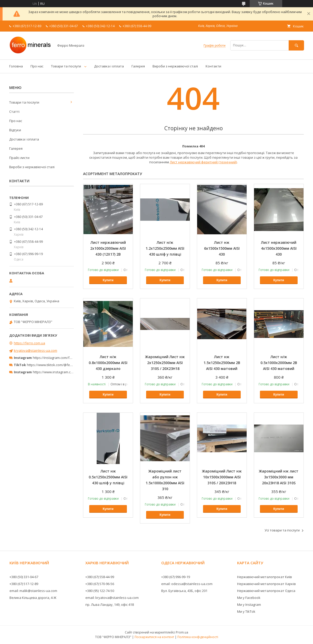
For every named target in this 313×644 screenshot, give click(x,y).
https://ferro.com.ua (29, 343)
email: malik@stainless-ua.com (33, 591)
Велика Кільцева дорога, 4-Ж (33, 598)
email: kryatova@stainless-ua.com (112, 598)
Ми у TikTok (246, 611)
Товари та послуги (66, 66)
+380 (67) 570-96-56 (100, 584)
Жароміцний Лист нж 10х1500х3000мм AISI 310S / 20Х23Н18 (222, 477)
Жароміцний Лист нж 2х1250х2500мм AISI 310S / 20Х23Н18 (165, 363)
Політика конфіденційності (198, 637)
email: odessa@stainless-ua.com (187, 584)
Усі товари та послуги (282, 530)
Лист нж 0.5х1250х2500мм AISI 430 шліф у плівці (108, 477)
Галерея (138, 66)
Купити (108, 280)
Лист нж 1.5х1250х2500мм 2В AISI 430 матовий (222, 363)
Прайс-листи (19, 158)
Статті (14, 112)
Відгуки (15, 130)
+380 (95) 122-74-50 (100, 591)
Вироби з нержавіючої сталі (175, 66)
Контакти (213, 66)
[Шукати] (296, 45)
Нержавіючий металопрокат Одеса (266, 591)
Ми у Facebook (249, 598)
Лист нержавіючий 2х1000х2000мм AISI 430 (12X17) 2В (108, 248)
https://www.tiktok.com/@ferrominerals (58, 365)
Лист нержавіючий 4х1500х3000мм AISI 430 (279, 248)
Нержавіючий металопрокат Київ (265, 577)
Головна (16, 66)
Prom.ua (182, 632)
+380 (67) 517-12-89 (24, 584)
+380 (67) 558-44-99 (100, 577)
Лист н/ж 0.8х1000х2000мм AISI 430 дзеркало (108, 363)
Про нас (37, 66)
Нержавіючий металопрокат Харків (266, 584)
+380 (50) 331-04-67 (24, 577)
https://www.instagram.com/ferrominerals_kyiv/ (70, 372)
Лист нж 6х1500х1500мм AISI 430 (222, 248)
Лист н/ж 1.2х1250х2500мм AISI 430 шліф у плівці (165, 248)
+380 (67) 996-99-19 (176, 577)
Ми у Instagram (249, 605)
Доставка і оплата (109, 66)
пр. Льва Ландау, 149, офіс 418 (110, 605)
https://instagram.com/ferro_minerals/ (63, 358)
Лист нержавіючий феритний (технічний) (203, 162)
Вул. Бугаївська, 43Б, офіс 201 (184, 591)
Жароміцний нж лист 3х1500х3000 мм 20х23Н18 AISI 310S (279, 477)
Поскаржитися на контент (154, 637)
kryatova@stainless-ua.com (36, 350)
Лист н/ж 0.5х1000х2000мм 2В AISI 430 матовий (279, 363)
